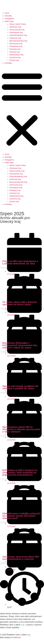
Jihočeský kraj (15, 27)
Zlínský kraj (14, 60)
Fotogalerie (9, 19)
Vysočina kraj (15, 57)
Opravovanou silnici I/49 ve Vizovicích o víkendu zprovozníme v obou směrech (21, 429)
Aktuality (8, 16)
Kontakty (8, 63)
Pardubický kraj (16, 46)
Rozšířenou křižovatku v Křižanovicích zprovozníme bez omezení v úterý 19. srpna (20, 345)
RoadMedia (16, 637)
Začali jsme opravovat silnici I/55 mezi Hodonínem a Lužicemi (21, 558)
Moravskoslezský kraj (18, 41)
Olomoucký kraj (16, 44)
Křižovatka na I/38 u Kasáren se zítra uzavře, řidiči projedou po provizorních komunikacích (20, 473)
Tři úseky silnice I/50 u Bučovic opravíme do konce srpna (20, 303)
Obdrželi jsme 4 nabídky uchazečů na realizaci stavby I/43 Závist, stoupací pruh (21, 516)
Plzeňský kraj (15, 49)
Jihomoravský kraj (17, 30)
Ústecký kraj (14, 52)
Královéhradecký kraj (18, 35)
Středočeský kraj (16, 55)
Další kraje (9, 21)
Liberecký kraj (15, 38)
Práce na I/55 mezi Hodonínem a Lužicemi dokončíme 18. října (20, 262)
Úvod (7, 13)
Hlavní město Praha (18, 24)
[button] (22, 109)
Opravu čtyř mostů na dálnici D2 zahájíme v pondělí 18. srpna (20, 387)
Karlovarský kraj (16, 32)
